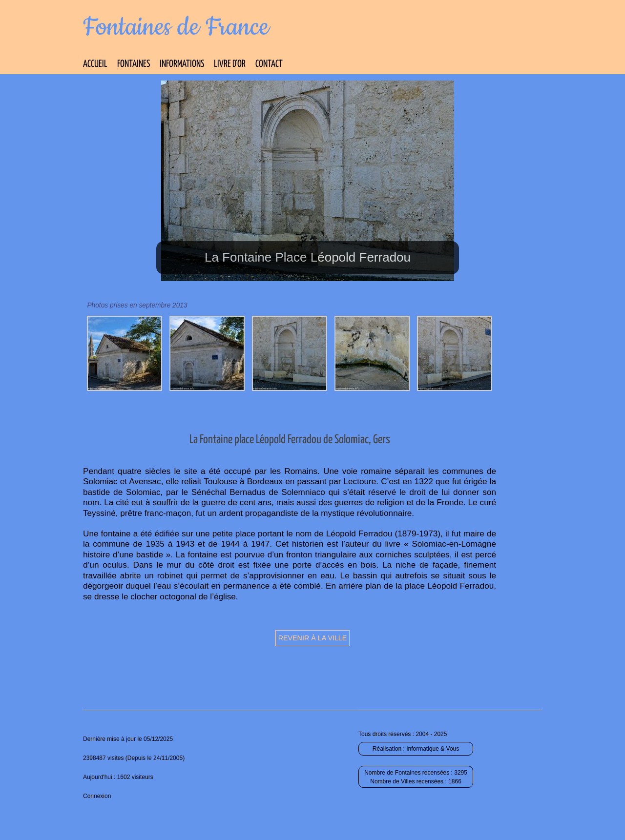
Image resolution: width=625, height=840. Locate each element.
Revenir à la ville (313, 638)
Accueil (95, 64)
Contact (269, 64)
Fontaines (134, 64)
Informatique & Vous (433, 749)
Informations (182, 64)
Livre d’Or (230, 64)
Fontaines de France (176, 27)
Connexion (97, 796)
